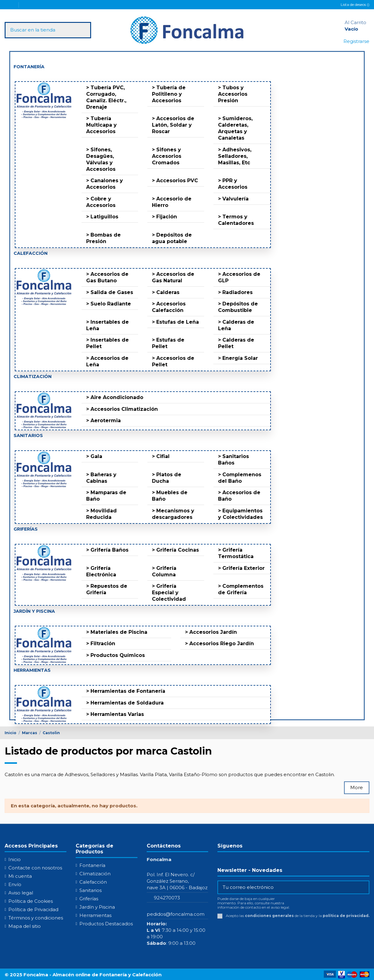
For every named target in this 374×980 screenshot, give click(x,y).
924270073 (167, 898)
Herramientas (95, 915)
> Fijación (164, 217)
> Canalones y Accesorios (105, 184)
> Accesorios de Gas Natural (173, 277)
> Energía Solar (238, 358)
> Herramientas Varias (115, 714)
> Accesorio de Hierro (172, 202)
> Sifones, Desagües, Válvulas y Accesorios (101, 159)
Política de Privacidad (33, 909)
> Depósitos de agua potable (172, 238)
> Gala (94, 456)
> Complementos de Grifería (241, 589)
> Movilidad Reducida (101, 514)
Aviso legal (21, 893)
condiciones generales (269, 916)
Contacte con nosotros (35, 868)
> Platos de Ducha (167, 478)
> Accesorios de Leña (107, 361)
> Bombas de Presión (103, 238)
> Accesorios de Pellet (173, 361)
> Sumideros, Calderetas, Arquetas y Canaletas (235, 128)
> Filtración (101, 644)
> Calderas (166, 292)
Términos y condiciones (36, 918)
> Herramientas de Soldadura (125, 703)
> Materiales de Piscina (117, 632)
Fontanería (92, 865)
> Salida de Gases (110, 292)
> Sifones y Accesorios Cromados (167, 156)
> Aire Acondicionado (115, 397)
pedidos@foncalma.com (176, 914)
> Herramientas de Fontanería (126, 691)
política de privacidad (346, 916)
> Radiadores (235, 292)
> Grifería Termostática (236, 553)
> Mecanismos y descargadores (173, 514)
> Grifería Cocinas (175, 550)
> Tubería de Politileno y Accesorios (169, 94)
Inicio (15, 859)
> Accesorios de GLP (239, 277)
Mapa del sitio (25, 926)
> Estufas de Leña (175, 322)
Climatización (95, 874)
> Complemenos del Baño (240, 478)
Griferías (89, 899)
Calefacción (93, 882)
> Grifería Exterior (241, 568)
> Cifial (161, 456)
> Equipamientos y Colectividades (240, 514)
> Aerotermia (103, 421)
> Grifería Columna (164, 571)
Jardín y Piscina (97, 907)
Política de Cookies (31, 901)
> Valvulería (233, 199)
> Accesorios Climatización (122, 409)
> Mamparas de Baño (106, 496)
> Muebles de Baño (170, 496)
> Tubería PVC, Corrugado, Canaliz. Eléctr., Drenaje (106, 97)
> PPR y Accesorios (233, 184)
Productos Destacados (106, 924)
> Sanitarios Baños (233, 460)
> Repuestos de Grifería (107, 589)
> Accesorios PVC (175, 181)
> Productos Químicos (116, 655)
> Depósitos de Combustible (238, 307)
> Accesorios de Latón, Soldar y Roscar (173, 125)
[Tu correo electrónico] (289, 887)
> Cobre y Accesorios (101, 202)
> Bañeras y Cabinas (101, 478)
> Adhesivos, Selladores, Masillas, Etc (235, 156)
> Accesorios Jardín (211, 632)
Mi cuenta (20, 876)
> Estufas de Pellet (168, 343)
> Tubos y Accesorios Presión (233, 94)
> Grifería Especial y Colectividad (169, 593)
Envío (15, 884)
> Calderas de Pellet (236, 343)
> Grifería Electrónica (101, 571)
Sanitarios (90, 890)
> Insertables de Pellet (107, 343)
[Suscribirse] (364, 887)
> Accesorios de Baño (239, 496)
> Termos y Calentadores (236, 220)
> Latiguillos (102, 217)
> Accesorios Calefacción (169, 307)
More (357, 787)
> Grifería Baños (107, 550)
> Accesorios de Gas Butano (107, 277)
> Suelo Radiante (109, 304)
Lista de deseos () (355, 4)
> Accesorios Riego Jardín (219, 644)
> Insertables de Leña (107, 325)
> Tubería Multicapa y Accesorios (101, 125)
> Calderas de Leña (236, 325)
